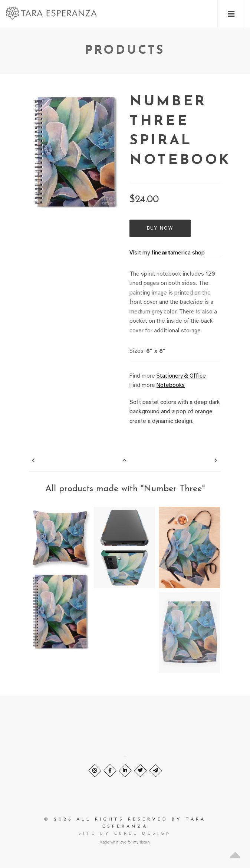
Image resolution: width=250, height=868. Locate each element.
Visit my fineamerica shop (167, 253)
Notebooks (171, 385)
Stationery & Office (181, 376)
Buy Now (160, 228)
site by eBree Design (125, 834)
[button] (231, 14)
